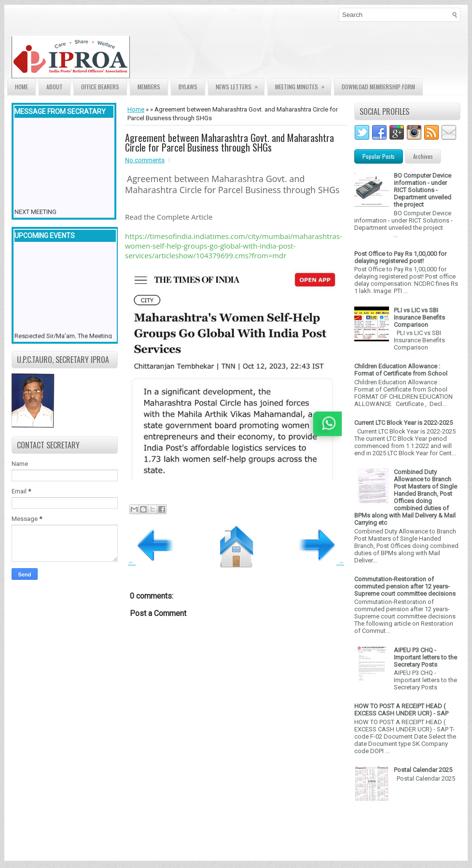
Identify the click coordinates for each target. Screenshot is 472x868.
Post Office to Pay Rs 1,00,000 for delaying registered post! (400, 257)
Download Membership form (378, 87)
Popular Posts (379, 156)
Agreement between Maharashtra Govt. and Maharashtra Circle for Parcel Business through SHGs (229, 142)
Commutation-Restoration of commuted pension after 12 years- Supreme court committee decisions (405, 586)
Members (149, 87)
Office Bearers (100, 87)
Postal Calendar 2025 (423, 770)
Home (21, 87)
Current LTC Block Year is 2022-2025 (403, 423)
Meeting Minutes (303, 85)
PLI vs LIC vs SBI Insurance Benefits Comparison (419, 317)
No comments (145, 160)
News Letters (240, 85)
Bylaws (188, 87)
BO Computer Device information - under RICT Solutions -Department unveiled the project (423, 190)
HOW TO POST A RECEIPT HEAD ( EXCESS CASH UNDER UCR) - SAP (401, 710)
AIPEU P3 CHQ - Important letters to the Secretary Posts (425, 657)
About (55, 87)
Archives (423, 156)
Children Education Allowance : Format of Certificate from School (401, 370)
